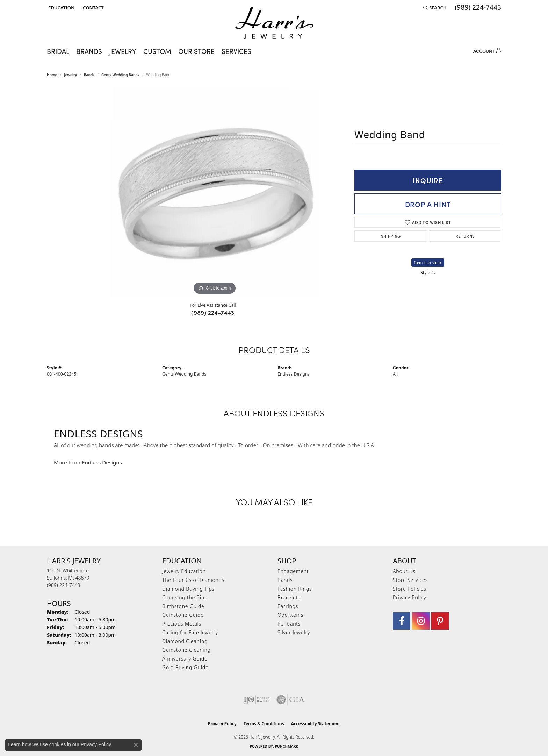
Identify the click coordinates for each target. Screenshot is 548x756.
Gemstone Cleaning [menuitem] (186, 650)
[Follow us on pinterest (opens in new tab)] (440, 621)
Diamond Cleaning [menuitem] (185, 641)
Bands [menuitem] (285, 580)
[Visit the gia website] (290, 700)
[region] (215, 192)
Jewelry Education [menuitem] (184, 571)
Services (236, 51)
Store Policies (410, 589)
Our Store (196, 51)
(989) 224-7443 (213, 312)
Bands (89, 75)
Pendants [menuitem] (289, 624)
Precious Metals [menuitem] (182, 624)
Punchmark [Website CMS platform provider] (287, 746)
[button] (61, 8)
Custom (157, 51)
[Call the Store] (64, 585)
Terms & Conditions (264, 724)
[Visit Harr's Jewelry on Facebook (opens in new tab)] (402, 621)
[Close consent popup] (136, 745)
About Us (404, 571)
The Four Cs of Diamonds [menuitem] (193, 580)
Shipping (391, 236)
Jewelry (123, 51)
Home (52, 75)
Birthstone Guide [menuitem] (183, 606)
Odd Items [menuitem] (290, 615)
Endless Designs (294, 374)
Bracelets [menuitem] (289, 597)
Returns (465, 236)
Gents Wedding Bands (120, 75)
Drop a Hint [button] (428, 204)
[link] (92, 8)
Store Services (410, 580)
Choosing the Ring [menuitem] (185, 597)
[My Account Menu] (487, 50)
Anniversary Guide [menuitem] (185, 659)
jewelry (70, 75)
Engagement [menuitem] (293, 571)
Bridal (58, 51)
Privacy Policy (409, 597)
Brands (89, 51)
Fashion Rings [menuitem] (295, 589)
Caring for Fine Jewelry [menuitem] (190, 632)
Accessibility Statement (316, 724)
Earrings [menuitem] (288, 606)
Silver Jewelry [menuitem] (294, 632)
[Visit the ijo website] (257, 700)
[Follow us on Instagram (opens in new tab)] (421, 621)
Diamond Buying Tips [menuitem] (188, 589)
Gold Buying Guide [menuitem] (185, 667)
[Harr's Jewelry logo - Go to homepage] (274, 23)
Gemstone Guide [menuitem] (183, 615)
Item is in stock (428, 262)
